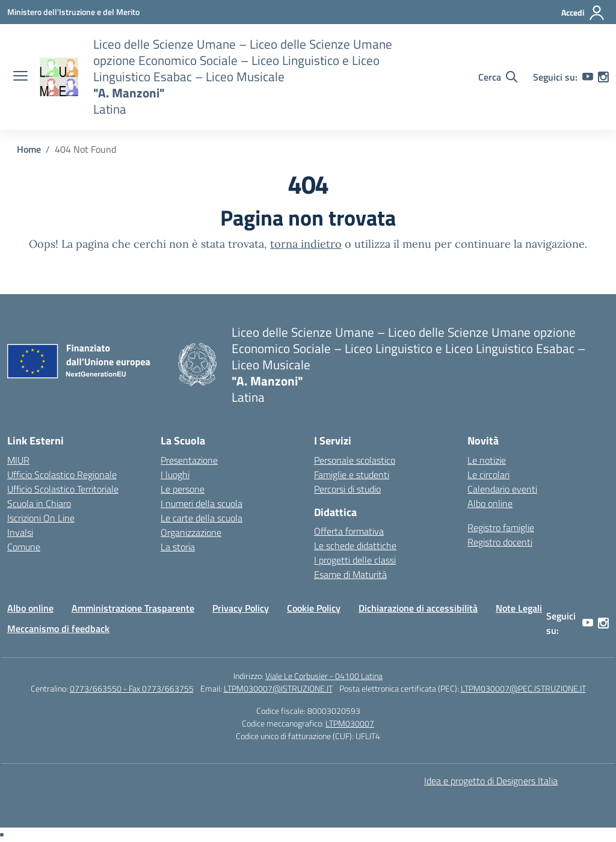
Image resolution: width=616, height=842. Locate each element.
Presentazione (189, 460)
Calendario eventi (502, 489)
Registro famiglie (501, 527)
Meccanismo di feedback (58, 628)
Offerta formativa (349, 531)
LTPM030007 (350, 723)
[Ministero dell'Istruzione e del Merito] (73, 12)
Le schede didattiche (355, 545)
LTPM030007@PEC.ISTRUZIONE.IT (523, 688)
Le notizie (487, 460)
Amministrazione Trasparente (133, 608)
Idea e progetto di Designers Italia (491, 781)
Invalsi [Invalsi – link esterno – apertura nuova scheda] (20, 532)
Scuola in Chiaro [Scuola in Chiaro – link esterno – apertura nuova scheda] (39, 503)
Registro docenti (500, 542)
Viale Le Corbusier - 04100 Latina (324, 676)
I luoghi (175, 475)
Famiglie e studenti (352, 475)
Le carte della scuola (202, 518)
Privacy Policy (241, 608)
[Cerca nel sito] (498, 77)
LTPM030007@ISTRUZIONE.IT (278, 688)
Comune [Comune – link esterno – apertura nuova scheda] (24, 547)
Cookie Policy (314, 608)
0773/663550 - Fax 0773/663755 (132, 688)
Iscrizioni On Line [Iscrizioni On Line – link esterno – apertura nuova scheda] (41, 518)
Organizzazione (191, 532)
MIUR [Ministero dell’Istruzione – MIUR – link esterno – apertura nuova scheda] (18, 460)
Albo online (490, 503)
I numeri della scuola (202, 503)
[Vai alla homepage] (59, 77)
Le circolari (488, 475)
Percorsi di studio (347, 489)
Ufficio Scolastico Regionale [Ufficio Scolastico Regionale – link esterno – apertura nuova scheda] (62, 475)
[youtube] (588, 77)
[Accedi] (583, 13)
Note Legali (519, 608)
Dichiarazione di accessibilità (418, 608)
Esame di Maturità (350, 574)
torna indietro (306, 244)
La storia (178, 547)
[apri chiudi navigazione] (20, 77)
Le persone (183, 489)
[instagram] (603, 77)
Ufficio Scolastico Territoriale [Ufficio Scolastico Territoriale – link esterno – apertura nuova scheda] (63, 489)
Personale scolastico (355, 460)
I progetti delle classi (355, 560)
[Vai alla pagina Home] (29, 149)
